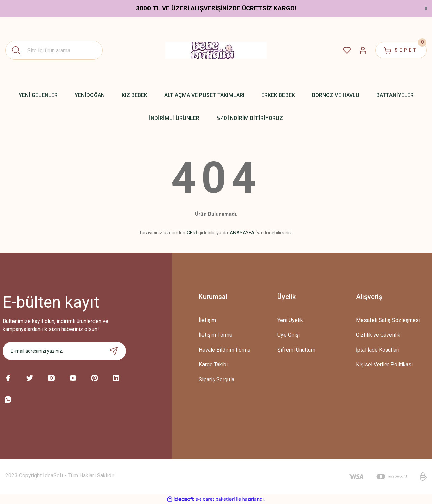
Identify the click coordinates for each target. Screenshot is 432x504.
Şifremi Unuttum (296, 350)
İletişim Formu (215, 335)
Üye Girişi (289, 335)
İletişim (207, 320)
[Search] (54, 50)
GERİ (192, 233)
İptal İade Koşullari (378, 350)
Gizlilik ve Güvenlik (378, 335)
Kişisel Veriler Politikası (384, 365)
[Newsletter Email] (64, 351)
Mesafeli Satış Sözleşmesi (388, 320)
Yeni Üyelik (290, 320)
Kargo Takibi (213, 365)
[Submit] (114, 351)
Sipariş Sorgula (217, 379)
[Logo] (216, 50)
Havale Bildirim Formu (225, 350)
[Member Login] (363, 50)
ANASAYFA (242, 233)
